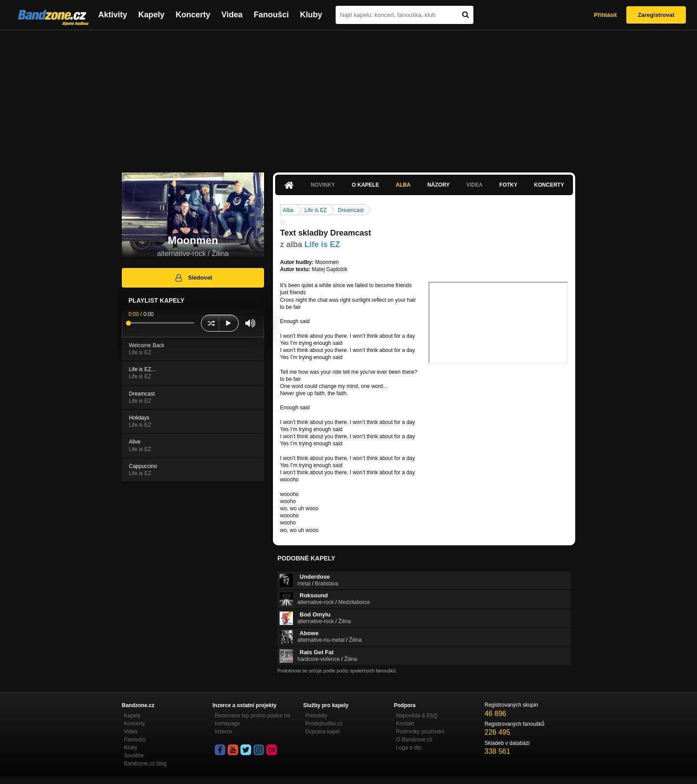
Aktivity (113, 15)
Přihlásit (605, 15)
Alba (403, 185)
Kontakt (405, 724)
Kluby (311, 15)
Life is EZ (316, 210)
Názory (438, 185)
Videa (232, 15)
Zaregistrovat (656, 15)
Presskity (316, 716)
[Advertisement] (348, 97)
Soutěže (134, 756)
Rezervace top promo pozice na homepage (252, 720)
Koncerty (193, 15)
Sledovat (193, 278)
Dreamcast (351, 210)
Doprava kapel (322, 732)
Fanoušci (271, 15)
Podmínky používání (420, 732)
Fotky (508, 185)
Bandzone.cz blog (145, 764)
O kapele (365, 185)
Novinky (323, 185)
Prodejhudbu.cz (324, 724)
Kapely (151, 15)
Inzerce (223, 732)
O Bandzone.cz (414, 740)
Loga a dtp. (409, 748)
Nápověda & (417, 716)
